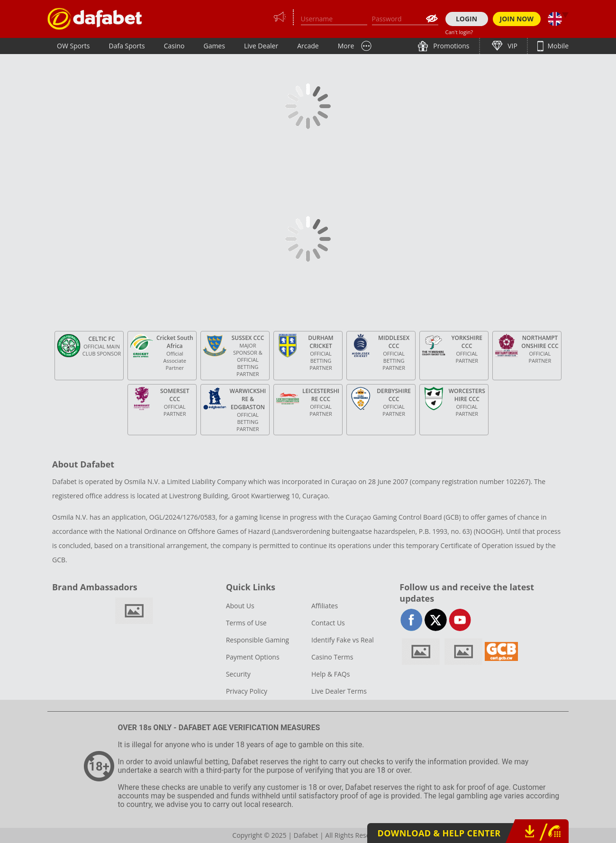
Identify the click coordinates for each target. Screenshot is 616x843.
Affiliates (325, 606)
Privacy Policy (247, 691)
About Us (240, 606)
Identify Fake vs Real (343, 640)
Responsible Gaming (258, 640)
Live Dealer (261, 46)
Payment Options (253, 657)
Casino (174, 46)
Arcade (308, 46)
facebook (412, 620)
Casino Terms (332, 657)
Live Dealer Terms (339, 691)
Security (238, 674)
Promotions (451, 46)
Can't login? (459, 32)
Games (214, 46)
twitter (436, 620)
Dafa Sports (127, 46)
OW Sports (73, 46)
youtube (460, 620)
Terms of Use (246, 623)
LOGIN (467, 19)
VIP (512, 46)
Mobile (557, 46)
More (346, 46)
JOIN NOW (517, 19)
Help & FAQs (331, 674)
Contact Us (328, 623)
